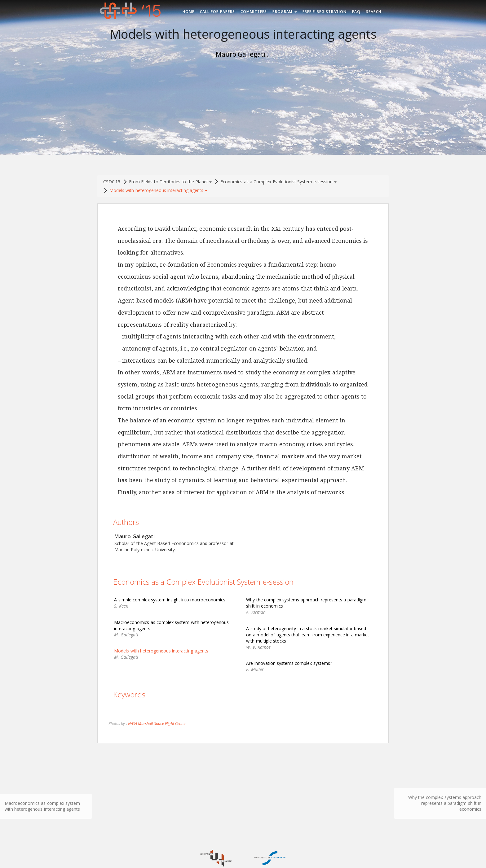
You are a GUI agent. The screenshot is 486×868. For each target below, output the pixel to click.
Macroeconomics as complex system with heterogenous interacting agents (42, 806)
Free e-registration (325, 12)
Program (285, 12)
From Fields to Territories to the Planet (170, 182)
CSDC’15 (112, 182)
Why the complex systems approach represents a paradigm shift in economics (445, 803)
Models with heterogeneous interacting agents (158, 190)
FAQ (356, 12)
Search (374, 12)
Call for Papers (217, 12)
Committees (254, 12)
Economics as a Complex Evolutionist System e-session (278, 182)
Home (188, 12)
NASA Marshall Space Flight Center (157, 724)
